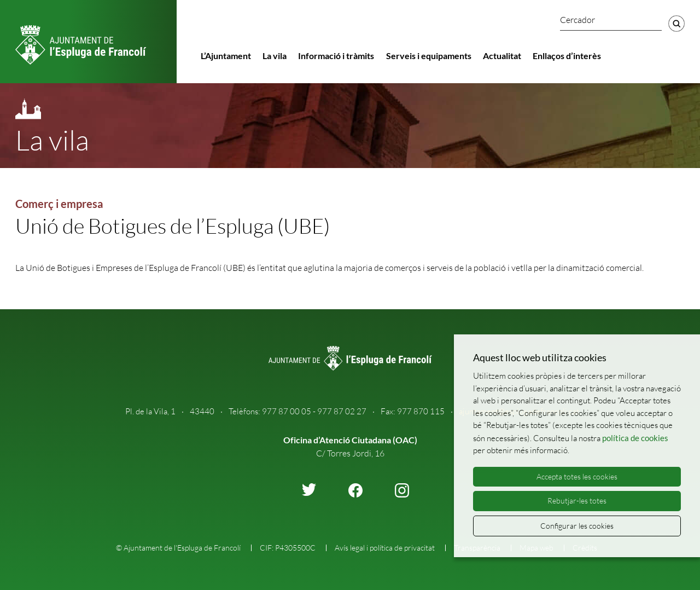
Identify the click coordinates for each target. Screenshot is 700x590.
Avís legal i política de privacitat (385, 548)
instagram (402, 490)
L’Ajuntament (226, 56)
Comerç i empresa (59, 204)
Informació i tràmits (336, 56)
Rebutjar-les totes (577, 501)
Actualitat (502, 56)
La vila (275, 56)
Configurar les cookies (577, 526)
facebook (355, 490)
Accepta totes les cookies (577, 476)
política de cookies (635, 438)
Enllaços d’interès (567, 56)
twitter (309, 490)
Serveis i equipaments (429, 56)
